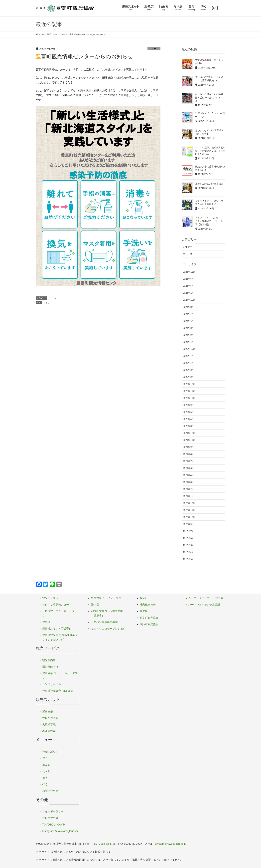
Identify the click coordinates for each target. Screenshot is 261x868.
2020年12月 (189, 503)
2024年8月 (189, 307)
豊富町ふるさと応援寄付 (57, 629)
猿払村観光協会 (149, 624)
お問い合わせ (50, 791)
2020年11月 (189, 510)
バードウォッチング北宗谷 (204, 605)
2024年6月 (189, 321)
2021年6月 (189, 468)
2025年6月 (189, 279)
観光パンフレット (53, 598)
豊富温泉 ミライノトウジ (106, 598)
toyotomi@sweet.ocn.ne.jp (171, 844)
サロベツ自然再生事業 (104, 622)
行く (45, 784)
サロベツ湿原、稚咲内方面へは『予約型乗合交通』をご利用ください (210, 151)
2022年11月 (189, 391)
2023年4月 (189, 363)
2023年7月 (189, 356)
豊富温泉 (48, 711)
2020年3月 (189, 559)
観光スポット (50, 752)
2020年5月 (189, 545)
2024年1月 (189, 342)
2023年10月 (189, 349)
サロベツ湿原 (50, 718)
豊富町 (46, 622)
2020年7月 (189, 531)
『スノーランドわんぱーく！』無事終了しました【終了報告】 (209, 221)
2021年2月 (189, 489)
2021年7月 (189, 461)
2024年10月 (189, 300)
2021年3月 (189, 482)
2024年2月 (189, 335)
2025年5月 (189, 286)
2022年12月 (189, 384)
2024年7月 (189, 314)
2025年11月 (189, 272)
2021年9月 (189, 447)
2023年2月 (189, 377)
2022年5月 (189, 412)
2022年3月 (189, 426)
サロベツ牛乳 (50, 818)
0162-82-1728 (107, 844)
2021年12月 (189, 433)
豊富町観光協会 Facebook (58, 691)
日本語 (47, 303)
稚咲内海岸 (49, 731)
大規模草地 (49, 725)
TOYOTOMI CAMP (54, 825)
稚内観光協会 (148, 605)
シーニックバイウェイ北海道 (206, 598)
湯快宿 (95, 605)
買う (45, 778)
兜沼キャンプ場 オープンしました (59, 313)
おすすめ (188, 247)
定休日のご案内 (50, 321)
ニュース (154, 49)
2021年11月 (189, 440)
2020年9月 (189, 524)
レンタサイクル (52, 684)
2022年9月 (189, 405)
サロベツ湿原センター (56, 605)
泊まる (46, 765)
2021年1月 (189, 496)
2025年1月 (189, 293)
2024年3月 (189, 328)
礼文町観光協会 (149, 618)
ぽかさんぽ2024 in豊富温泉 (209, 184)
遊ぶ (45, 758)
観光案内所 (49, 660)
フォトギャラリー (53, 811)
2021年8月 (189, 454)
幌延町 (144, 598)
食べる (46, 771)
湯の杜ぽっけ (50, 667)
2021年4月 (189, 475)
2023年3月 (189, 370)
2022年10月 (189, 398)
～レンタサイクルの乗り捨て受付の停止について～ (209, 97)
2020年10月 (189, 517)
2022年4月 (189, 419)
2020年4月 (189, 552)
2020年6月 (189, 538)
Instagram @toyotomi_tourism (60, 831)
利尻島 (144, 611)
